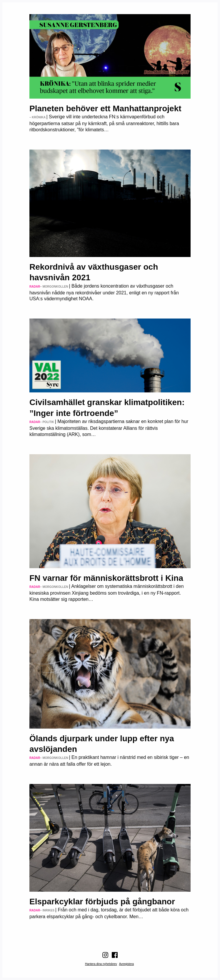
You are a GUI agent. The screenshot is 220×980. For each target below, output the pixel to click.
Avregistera (126, 964)
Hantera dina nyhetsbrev (101, 964)
